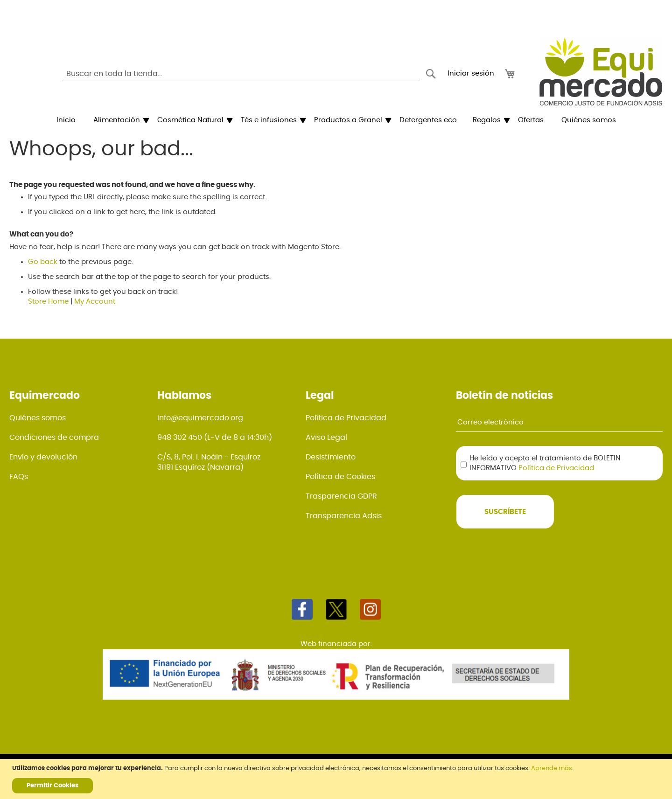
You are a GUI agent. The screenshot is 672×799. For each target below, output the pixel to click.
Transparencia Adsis (344, 516)
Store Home (48, 302)
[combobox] (241, 74)
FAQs (19, 477)
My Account (95, 302)
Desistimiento (331, 457)
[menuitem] (66, 120)
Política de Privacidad (346, 418)
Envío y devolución (43, 457)
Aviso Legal (326, 438)
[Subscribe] (505, 512)
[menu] (336, 120)
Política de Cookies (340, 477)
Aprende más (552, 768)
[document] (337, 779)
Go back (43, 262)
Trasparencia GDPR (341, 496)
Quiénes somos (38, 418)
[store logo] (601, 71)
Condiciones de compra (54, 438)
